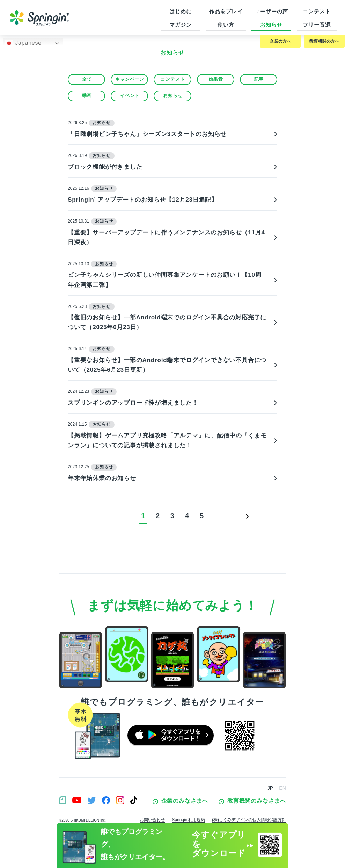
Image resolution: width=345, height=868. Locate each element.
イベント (130, 96)
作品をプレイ (226, 11)
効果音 (216, 79)
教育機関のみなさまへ (252, 801)
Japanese (23, 43)
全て (87, 79)
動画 (87, 96)
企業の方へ (280, 41)
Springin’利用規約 (188, 820)
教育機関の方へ (324, 41)
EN (282, 788)
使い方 (226, 25)
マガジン (181, 25)
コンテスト (317, 11)
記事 (259, 79)
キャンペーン (130, 79)
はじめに (181, 11)
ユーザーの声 (271, 11)
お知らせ (271, 25)
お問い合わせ (152, 820)
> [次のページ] (248, 516)
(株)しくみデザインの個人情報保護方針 (249, 820)
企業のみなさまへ (180, 801)
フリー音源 (317, 25)
